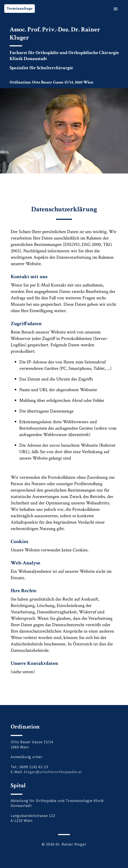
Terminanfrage (20, 8)
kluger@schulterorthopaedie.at (53, 772)
